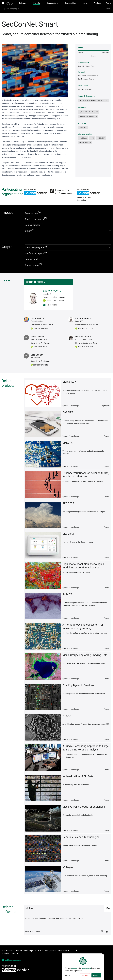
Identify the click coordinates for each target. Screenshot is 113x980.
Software (23, 3)
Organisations (52, 3)
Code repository (85, 89)
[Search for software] (56, 9)
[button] (93, 100)
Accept (96, 976)
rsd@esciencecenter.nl (12, 960)
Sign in (109, 3)
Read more (68, 976)
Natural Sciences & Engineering (88, 192)
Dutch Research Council (86, 79)
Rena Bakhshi (83, 337)
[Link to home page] (8, 3)
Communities (70, 3)
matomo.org (86, 968)
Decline (85, 976)
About (78, 950)
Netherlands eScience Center (88, 76)
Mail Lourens (50, 305)
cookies (74, 968)
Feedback (99, 3)
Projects (37, 3)
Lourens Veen (52, 291)
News (85, 3)
